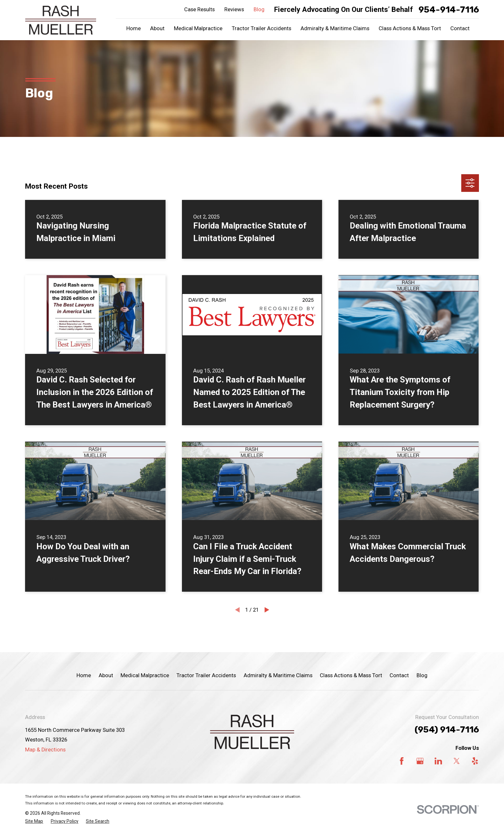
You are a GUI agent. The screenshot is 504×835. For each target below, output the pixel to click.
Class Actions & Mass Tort (351, 675)
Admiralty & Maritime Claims (278, 675)
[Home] (61, 20)
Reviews (234, 9)
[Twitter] (457, 761)
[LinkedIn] (438, 761)
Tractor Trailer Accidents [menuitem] (261, 28)
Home (84, 675)
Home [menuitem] (134, 28)
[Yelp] (475, 761)
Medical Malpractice (145, 675)
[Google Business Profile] (420, 761)
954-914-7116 (449, 10)
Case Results (199, 9)
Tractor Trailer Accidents (206, 675)
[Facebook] (402, 761)
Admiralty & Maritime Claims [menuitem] (335, 28)
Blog (259, 9)
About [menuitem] (157, 28)
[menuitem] (34, 821)
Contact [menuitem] (460, 28)
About (106, 675)
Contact (399, 675)
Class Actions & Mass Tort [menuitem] (410, 28)
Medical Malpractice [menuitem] (198, 28)
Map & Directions (45, 750)
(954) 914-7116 (447, 730)
